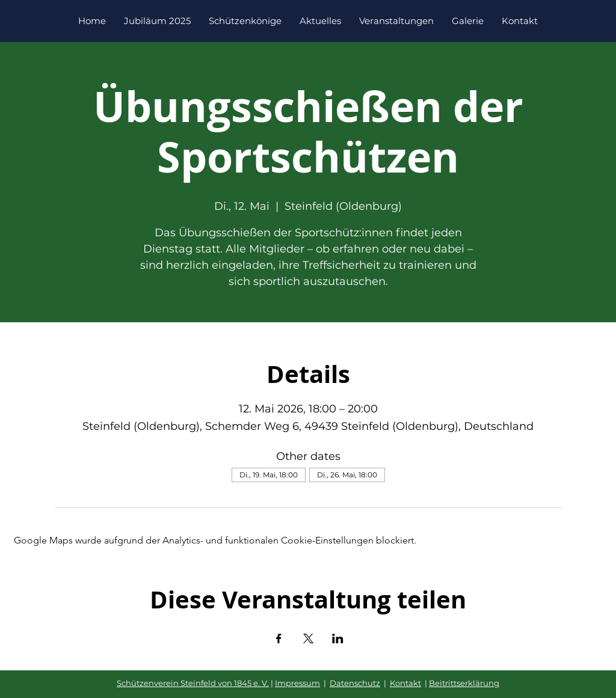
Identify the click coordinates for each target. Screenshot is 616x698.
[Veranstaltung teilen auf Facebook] (279, 638)
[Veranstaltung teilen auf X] (308, 638)
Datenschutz (355, 683)
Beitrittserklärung (464, 683)
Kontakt (405, 683)
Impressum (297, 683)
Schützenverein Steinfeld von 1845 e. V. (193, 683)
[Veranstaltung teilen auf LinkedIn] (338, 638)
